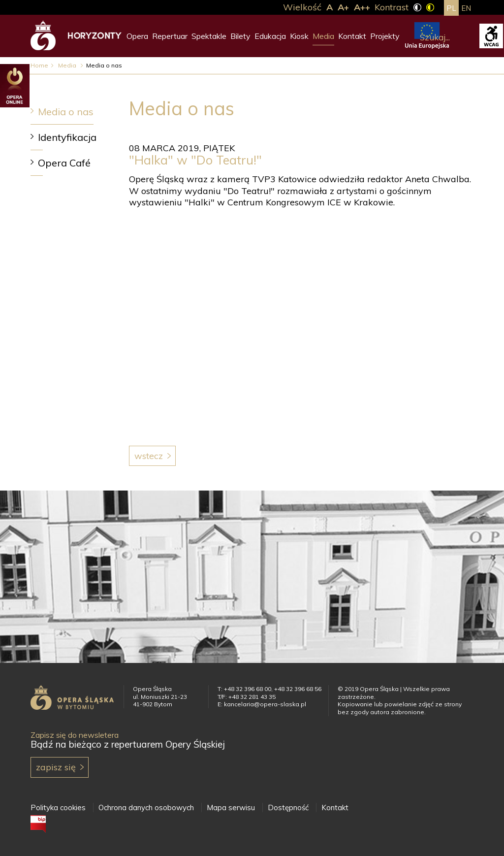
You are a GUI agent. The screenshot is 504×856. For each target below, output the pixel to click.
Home (39, 65)
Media (323, 36)
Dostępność (288, 807)
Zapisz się (56, 767)
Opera (137, 36)
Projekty (385, 36)
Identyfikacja (67, 137)
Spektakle (209, 36)
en (466, 8)
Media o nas (66, 112)
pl (451, 8)
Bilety (240, 36)
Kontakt (352, 36)
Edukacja (270, 36)
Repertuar (170, 36)
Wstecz (149, 456)
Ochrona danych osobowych (146, 807)
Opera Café (64, 163)
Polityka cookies (58, 807)
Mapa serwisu (231, 807)
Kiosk (299, 36)
